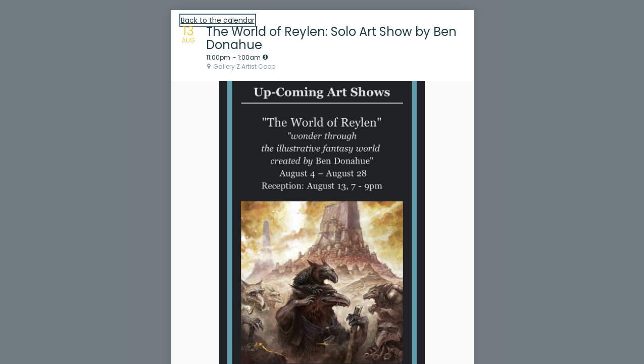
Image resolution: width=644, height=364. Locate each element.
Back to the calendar (218, 20)
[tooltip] (265, 57)
